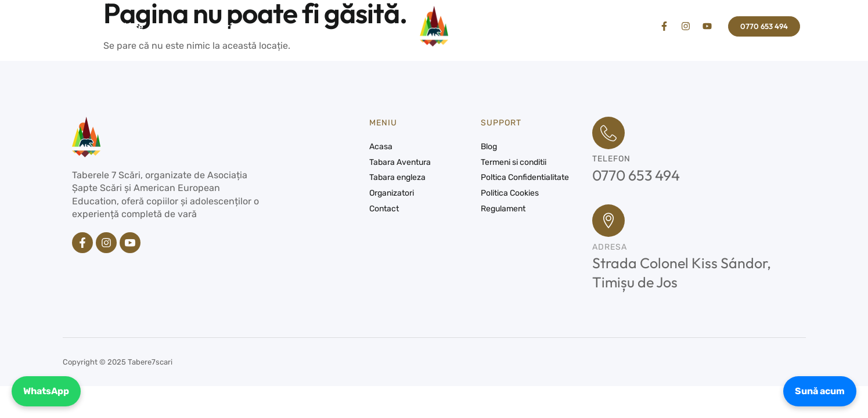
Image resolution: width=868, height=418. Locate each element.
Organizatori (206, 26)
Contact (269, 26)
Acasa (81, 26)
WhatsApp (46, 391)
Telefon (611, 159)
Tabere (136, 26)
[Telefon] (608, 133)
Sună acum (820, 391)
